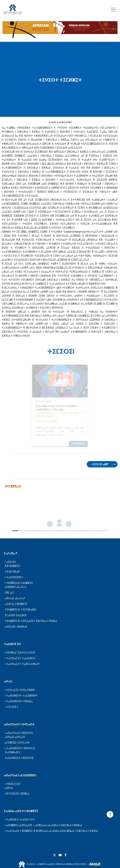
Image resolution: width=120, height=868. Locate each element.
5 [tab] (39, 531)
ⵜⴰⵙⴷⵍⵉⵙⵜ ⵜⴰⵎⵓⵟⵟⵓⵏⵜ (22, 696)
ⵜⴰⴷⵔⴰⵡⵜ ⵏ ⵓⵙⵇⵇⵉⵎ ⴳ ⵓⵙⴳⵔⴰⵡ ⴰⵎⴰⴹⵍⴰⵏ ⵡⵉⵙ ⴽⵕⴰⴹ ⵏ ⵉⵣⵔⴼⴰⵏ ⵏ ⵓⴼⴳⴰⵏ (52, 831)
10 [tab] (69, 531)
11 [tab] (75, 531)
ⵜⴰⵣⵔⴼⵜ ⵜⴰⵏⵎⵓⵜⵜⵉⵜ (20, 820)
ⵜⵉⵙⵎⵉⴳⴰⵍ (12, 572)
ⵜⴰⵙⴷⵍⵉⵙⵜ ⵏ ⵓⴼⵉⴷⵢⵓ (19, 758)
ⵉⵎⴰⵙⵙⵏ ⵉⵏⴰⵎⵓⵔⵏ (16, 615)
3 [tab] (27, 531)
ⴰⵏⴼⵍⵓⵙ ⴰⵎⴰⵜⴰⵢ (16, 587)
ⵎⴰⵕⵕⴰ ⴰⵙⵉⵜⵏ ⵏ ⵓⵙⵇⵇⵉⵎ (21, 811)
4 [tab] (33, 531)
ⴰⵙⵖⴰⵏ (9, 788)
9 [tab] (63, 531)
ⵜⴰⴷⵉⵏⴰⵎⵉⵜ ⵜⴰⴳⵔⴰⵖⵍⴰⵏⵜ (23, 664)
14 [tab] (93, 531)
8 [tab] (57, 531)
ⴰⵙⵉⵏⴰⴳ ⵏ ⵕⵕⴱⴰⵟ (16, 627)
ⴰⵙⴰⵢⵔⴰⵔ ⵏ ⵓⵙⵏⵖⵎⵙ (19, 733)
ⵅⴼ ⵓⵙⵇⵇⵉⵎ (13, 566)
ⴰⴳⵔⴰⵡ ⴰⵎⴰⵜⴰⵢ (15, 598)
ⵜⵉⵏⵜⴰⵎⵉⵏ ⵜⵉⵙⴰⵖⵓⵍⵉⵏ (21, 690)
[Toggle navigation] (113, 10)
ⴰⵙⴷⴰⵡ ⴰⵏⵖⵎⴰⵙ (15, 737)
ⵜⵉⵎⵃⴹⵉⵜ (12, 707)
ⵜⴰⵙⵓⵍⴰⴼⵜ (12, 752)
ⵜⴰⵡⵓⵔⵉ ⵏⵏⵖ (12, 644)
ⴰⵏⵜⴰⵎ (8, 681)
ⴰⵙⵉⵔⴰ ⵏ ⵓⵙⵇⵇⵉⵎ (16, 604)
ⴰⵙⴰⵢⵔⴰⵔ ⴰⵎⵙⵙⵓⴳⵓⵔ (20, 775)
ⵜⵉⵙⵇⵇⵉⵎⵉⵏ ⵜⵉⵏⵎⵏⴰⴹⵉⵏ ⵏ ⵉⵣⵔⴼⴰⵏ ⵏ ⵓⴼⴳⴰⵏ (31, 621)
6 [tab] (45, 531)
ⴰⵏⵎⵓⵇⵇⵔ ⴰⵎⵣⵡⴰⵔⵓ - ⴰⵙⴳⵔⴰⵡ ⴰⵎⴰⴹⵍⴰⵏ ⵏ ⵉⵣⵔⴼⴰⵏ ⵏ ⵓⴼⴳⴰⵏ (44, 825)
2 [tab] (21, 531)
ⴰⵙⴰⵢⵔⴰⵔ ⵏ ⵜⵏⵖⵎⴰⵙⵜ (19, 724)
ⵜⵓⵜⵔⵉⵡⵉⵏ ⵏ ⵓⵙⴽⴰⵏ (17, 794)
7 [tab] (51, 531)
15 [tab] (99, 531)
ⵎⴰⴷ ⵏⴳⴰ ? (11, 553)
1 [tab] (15, 531)
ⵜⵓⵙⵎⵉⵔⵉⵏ (13, 784)
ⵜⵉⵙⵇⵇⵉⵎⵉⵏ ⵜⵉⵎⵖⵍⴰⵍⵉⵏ (20, 610)
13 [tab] (87, 531)
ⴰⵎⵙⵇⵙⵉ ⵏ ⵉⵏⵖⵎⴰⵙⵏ (17, 743)
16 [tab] (105, 531)
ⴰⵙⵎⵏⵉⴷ (11, 562)
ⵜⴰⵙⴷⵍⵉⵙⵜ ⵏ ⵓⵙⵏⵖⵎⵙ (21, 748)
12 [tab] (81, 531)
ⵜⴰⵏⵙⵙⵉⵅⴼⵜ (15, 577)
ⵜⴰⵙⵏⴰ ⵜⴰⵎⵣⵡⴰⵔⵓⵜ (60, 122)
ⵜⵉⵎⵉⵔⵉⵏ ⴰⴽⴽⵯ (100, 464)
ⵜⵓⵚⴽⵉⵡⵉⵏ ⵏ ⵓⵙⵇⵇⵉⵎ (20, 583)
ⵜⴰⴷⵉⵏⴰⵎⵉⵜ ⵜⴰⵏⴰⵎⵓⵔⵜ (21, 658)
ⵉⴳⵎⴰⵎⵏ (9, 593)
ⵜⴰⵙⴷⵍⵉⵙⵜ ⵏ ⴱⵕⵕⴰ (19, 701)
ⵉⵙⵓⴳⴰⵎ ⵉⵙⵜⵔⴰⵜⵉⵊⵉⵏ (21, 653)
